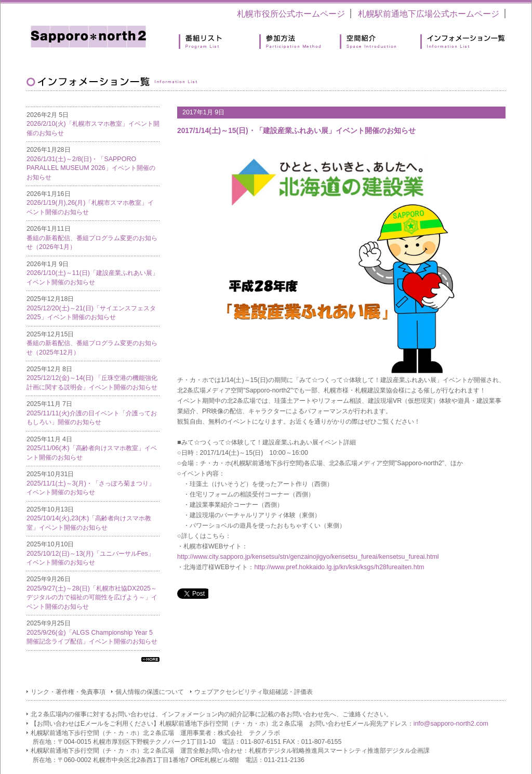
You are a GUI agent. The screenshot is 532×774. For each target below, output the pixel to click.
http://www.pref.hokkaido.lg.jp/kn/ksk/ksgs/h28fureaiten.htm (339, 567)
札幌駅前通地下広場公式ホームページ (429, 14)
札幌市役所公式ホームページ (291, 14)
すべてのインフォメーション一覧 (150, 659)
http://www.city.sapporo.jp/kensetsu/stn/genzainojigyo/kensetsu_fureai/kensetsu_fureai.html (308, 557)
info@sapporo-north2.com (451, 724)
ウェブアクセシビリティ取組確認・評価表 (254, 692)
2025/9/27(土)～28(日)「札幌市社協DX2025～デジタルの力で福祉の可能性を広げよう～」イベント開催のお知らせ (92, 598)
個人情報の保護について (150, 692)
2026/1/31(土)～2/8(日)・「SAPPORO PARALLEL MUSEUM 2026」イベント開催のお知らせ (91, 168)
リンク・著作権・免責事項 (68, 692)
